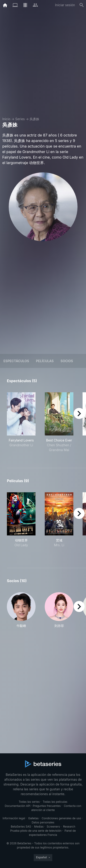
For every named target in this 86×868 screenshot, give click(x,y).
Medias (39, 827)
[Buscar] (82, 5)
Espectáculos (16, 361)
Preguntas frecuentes (47, 806)
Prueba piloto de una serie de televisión (36, 831)
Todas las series (29, 802)
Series (20, 119)
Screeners (53, 827)
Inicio (6, 119)
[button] (21, 610)
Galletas (33, 818)
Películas (45, 361)
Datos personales (43, 822)
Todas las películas (55, 802)
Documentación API (18, 806)
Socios (67, 361)
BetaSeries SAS (21, 827)
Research (69, 827)
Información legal (14, 818)
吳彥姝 (34, 119)
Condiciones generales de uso (61, 818)
